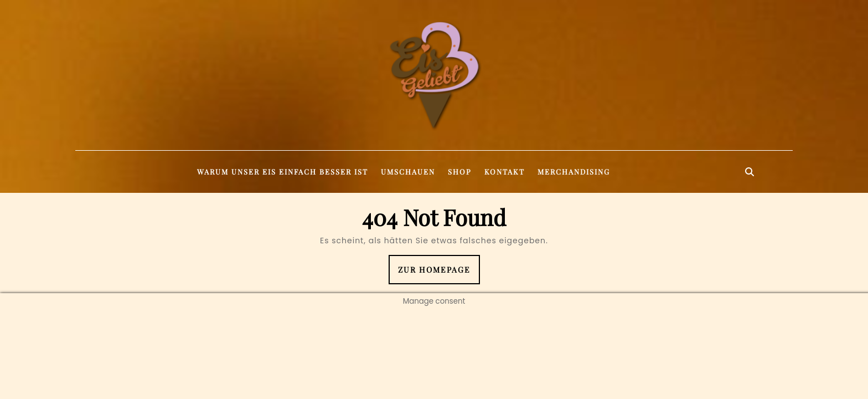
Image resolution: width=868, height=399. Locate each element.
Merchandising (574, 172)
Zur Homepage (439, 273)
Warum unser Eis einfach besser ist (283, 172)
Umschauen (408, 172)
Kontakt (505, 172)
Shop (460, 172)
